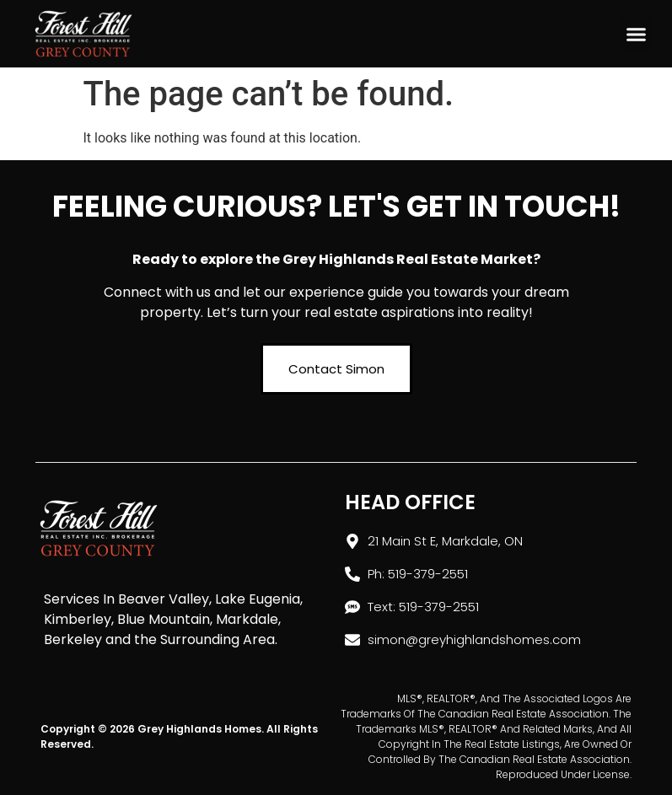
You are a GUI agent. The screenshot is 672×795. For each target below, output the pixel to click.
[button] (637, 34)
